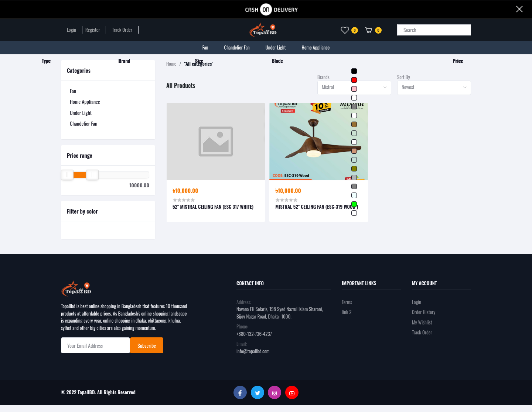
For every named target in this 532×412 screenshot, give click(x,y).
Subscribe (147, 345)
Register (93, 30)
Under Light (81, 113)
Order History (424, 312)
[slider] (67, 175)
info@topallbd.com (253, 351)
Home (171, 64)
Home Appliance (85, 101)
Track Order (122, 30)
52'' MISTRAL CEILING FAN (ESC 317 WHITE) (213, 207)
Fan (73, 91)
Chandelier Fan (83, 123)
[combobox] (354, 88)
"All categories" (199, 64)
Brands (323, 77)
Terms (347, 302)
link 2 (347, 312)
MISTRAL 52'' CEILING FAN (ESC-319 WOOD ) (317, 207)
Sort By (404, 77)
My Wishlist (422, 322)
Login (71, 30)
